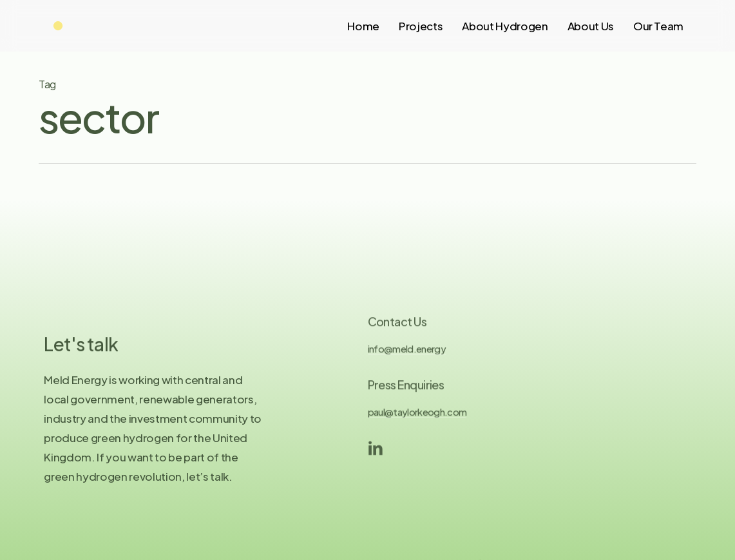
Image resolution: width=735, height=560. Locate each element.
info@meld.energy (407, 356)
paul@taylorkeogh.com (417, 420)
